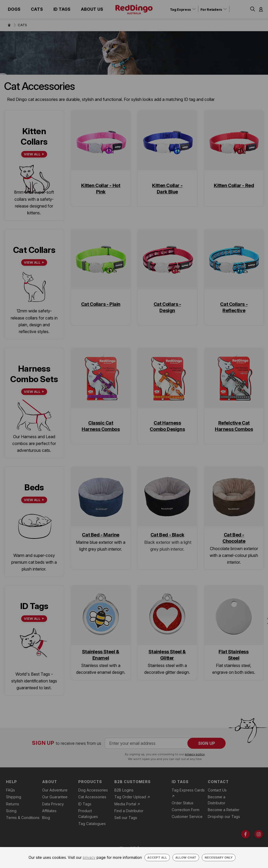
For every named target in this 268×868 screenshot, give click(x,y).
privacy (89, 857)
